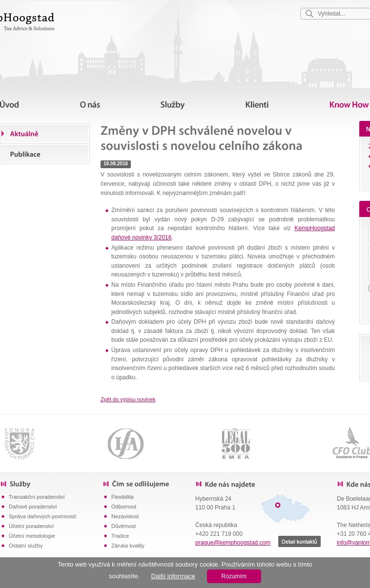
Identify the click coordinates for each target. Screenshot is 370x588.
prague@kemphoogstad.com (233, 543)
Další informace (173, 576)
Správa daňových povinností (42, 516)
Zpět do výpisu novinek (128, 399)
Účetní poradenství (31, 526)
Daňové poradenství (33, 507)
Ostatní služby (26, 546)
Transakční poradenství (37, 497)
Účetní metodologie (32, 536)
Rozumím (234, 576)
